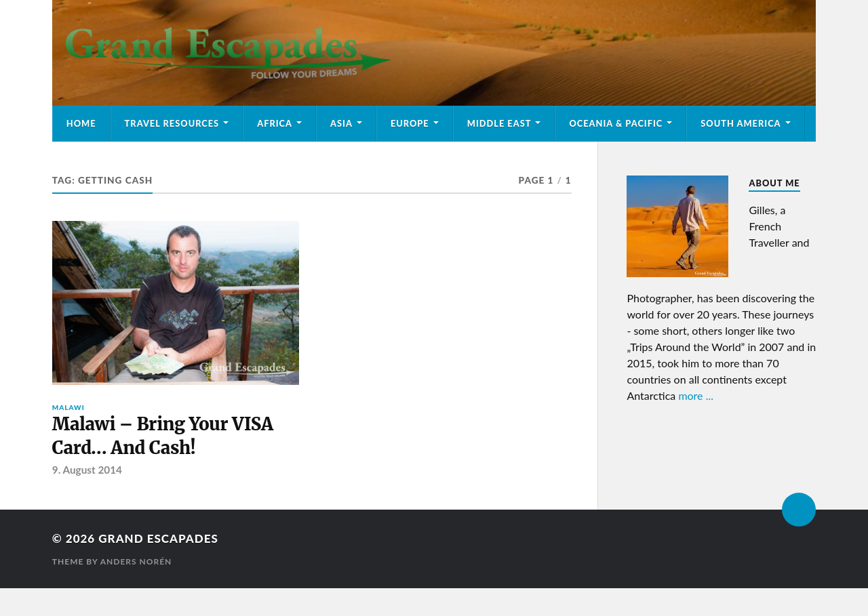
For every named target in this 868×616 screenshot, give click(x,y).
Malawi (68, 407)
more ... (696, 395)
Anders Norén (136, 561)
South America (741, 123)
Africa (275, 123)
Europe (410, 123)
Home (81, 123)
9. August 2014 (87, 470)
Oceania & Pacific (616, 123)
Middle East (499, 123)
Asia (341, 123)
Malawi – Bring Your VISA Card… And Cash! (163, 436)
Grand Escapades (158, 538)
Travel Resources (172, 123)
